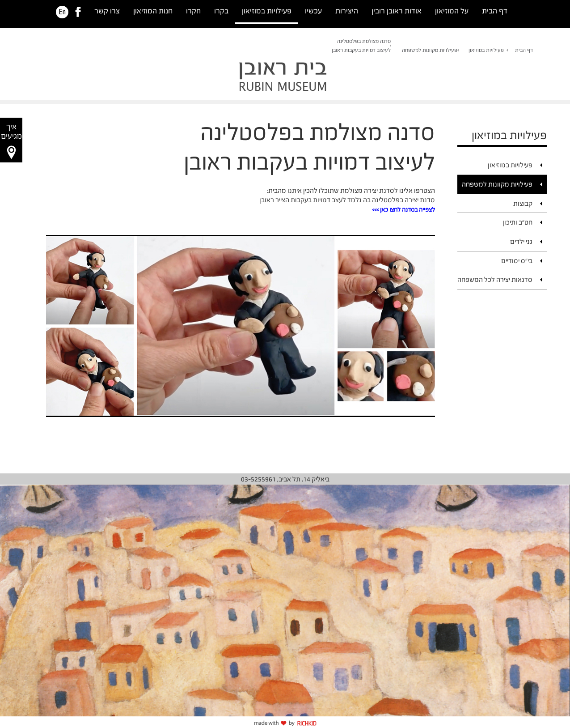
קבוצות (523, 203)
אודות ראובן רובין (397, 11)
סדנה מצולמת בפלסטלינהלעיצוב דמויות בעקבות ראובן (361, 46)
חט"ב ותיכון (517, 222)
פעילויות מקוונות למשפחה (430, 50)
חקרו (193, 11)
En (62, 12)
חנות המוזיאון (153, 11)
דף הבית (495, 11)
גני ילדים (521, 241)
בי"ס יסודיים (517, 261)
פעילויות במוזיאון (267, 11)
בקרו (221, 11)
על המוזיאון (452, 11)
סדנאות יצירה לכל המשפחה (495, 279)
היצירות (347, 11)
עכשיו (313, 11)
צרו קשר (107, 11)
